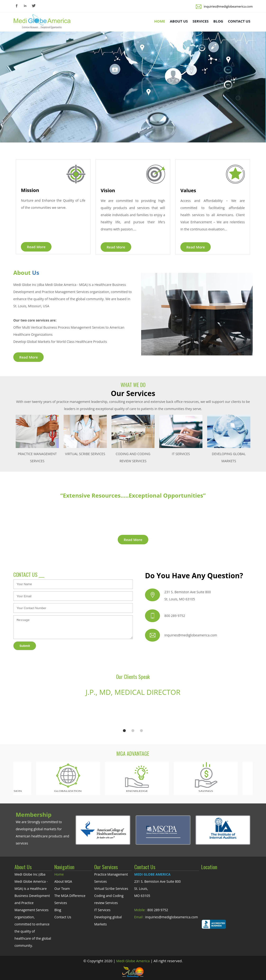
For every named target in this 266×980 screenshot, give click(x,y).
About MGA (63, 881)
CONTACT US (239, 21)
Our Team (62, 889)
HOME (160, 21)
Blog (58, 910)
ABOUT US (179, 21)
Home (59, 874)
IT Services (102, 910)
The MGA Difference (70, 896)
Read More (36, 247)
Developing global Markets (108, 921)
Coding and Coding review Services (109, 899)
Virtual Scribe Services (111, 889)
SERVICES (201, 21)
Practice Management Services (111, 878)
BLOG (218, 21)
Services (61, 903)
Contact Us (63, 917)
